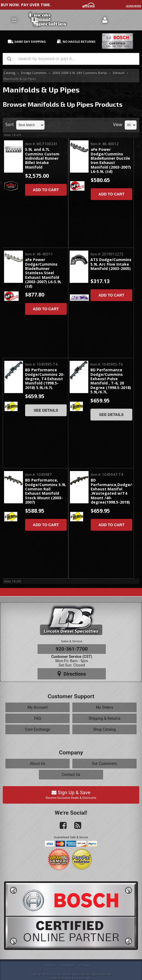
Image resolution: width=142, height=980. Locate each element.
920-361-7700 (72, 649)
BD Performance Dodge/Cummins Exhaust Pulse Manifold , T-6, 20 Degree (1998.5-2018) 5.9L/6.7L (111, 381)
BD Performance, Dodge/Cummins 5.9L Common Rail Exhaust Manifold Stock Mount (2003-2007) (46, 491)
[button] (71, 59)
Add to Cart (46, 190)
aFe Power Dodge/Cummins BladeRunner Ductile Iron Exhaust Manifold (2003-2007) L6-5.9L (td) (111, 161)
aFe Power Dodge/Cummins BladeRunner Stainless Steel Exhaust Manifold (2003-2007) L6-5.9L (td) (43, 273)
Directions (72, 674)
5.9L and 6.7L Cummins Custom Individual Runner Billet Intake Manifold (42, 158)
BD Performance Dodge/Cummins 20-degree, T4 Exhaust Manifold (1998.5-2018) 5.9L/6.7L (45, 379)
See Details (46, 410)
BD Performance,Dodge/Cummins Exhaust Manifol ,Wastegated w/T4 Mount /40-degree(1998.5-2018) (111, 491)
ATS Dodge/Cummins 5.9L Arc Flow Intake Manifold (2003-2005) (111, 264)
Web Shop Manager (78, 978)
